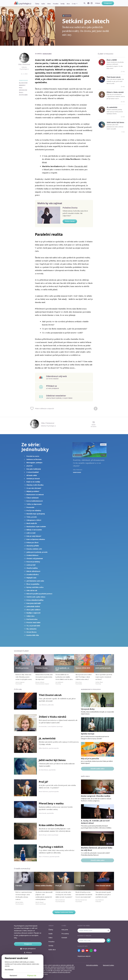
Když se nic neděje (33, 482)
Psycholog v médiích (51, 847)
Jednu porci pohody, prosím (37, 552)
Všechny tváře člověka (35, 485)
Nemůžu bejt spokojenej (36, 514)
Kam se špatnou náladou (36, 539)
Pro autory (65, 934)
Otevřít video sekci (98, 860)
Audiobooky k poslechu (91, 689)
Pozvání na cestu (33, 456)
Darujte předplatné (28, 949)
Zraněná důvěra (32, 574)
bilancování (23, 83)
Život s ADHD (112, 60)
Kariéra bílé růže (33, 635)
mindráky (22, 85)
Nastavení (13, 976)
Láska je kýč (31, 565)
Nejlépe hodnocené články (64, 912)
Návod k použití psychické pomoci (39, 594)
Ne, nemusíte (31, 629)
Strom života (31, 632)
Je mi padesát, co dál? (62, 669)
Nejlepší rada (31, 578)
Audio (43, 4)
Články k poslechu (105, 54)
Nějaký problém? (33, 491)
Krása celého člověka (51, 825)
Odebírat (108, 941)
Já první (29, 466)
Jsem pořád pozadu (103, 668)
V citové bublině (33, 472)
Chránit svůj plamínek (35, 558)
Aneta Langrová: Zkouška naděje (96, 796)
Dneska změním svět (34, 549)
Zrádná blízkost (32, 555)
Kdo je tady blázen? (34, 536)
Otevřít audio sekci (97, 769)
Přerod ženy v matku (51, 803)
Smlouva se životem (34, 459)
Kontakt (64, 938)
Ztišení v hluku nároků (115, 92)
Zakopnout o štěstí (34, 520)
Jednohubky (47, 54)
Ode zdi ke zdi (32, 590)
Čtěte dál (18, 689)
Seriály (62, 4)
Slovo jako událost (33, 610)
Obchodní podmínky (92, 965)
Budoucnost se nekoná (35, 494)
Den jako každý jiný (34, 469)
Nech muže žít (32, 523)
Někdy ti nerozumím (34, 530)
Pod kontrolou (32, 619)
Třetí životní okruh (114, 77)
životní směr (23, 95)
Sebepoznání (23, 81)
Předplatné (108, 3)
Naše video (85, 776)
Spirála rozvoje (88, 734)
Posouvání (30, 507)
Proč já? (43, 782)
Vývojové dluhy (88, 709)
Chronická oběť (81, 166)
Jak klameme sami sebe (35, 581)
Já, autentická (112, 107)
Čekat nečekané (32, 498)
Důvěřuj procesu (22, 668)
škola (21, 93)
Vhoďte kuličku (32, 568)
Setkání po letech (33, 479)
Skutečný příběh (33, 546)
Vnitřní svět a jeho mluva (36, 597)
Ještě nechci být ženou (115, 122)
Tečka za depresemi (34, 504)
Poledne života (70, 208)
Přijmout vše (32, 976)
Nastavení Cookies (108, 965)
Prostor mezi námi (33, 622)
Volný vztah (80, 886)
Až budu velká (32, 475)
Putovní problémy (33, 562)
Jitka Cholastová (24, 64)
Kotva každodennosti (35, 501)
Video (49, 4)
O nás (74, 4)
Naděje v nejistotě (33, 613)
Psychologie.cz (23, 3)
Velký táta (30, 616)
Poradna (56, 4)
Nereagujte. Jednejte (34, 463)
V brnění (19, 886)
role (21, 88)
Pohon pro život (32, 542)
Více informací (9, 969)
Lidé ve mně (31, 533)
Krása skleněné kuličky (35, 600)
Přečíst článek (70, 221)
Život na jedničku (33, 584)
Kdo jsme (65, 930)
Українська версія (84, 956)
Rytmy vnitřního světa (35, 587)
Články (37, 4)
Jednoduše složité (33, 606)
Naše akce (52, 950)
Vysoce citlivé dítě (83, 668)
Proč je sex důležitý (34, 510)
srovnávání (23, 90)
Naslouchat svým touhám (36, 526)
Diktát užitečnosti (33, 571)
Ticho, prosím (32, 517)
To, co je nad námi (33, 626)
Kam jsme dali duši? (34, 603)
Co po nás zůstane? (34, 488)
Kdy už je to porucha (90, 759)
